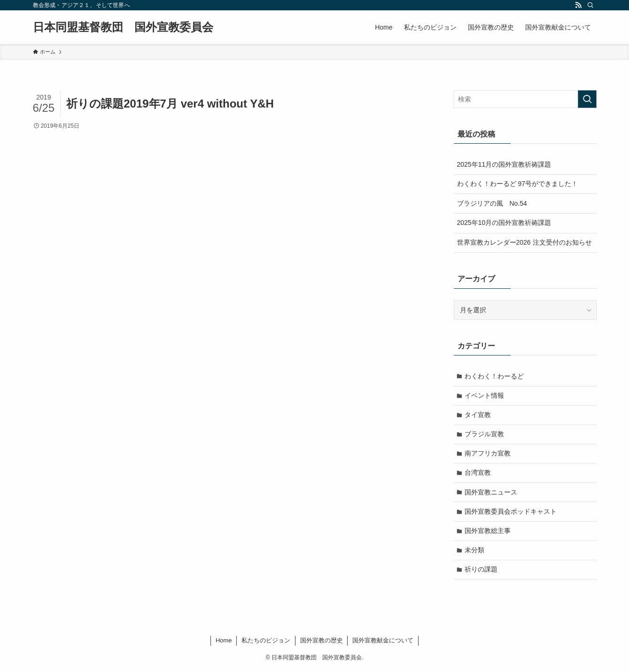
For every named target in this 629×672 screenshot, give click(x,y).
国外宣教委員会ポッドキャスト (511, 513)
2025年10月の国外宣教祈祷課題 (504, 223)
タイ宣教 (478, 415)
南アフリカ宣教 (488, 454)
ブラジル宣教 (485, 435)
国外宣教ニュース (491, 493)
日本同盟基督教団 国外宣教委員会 (123, 27)
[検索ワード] (525, 99)
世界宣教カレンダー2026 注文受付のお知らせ (524, 242)
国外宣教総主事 (488, 533)
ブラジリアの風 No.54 (492, 203)
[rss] (578, 5)
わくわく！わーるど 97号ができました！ (517, 184)
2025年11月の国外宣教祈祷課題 (504, 164)
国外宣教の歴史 (322, 643)
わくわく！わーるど (495, 376)
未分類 (475, 552)
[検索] (590, 5)
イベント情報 (485, 395)
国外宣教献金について (383, 643)
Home (224, 643)
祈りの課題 (481, 572)
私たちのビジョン (266, 643)
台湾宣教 (478, 474)
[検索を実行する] (587, 99)
